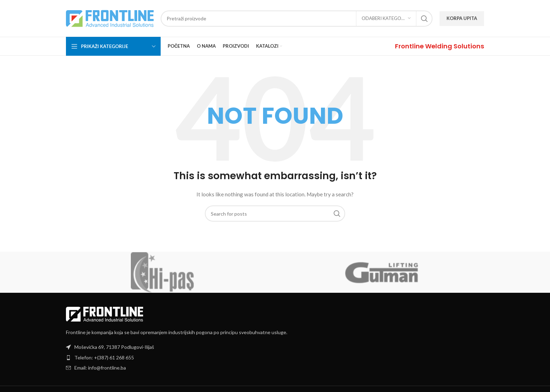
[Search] (297, 19)
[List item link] (275, 358)
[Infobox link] (440, 46)
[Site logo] (110, 18)
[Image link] (105, 313)
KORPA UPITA (462, 18)
